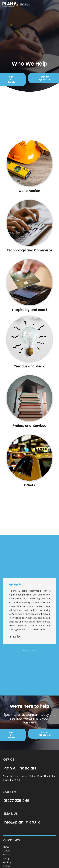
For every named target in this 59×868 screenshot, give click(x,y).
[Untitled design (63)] (29, 398)
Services (7, 855)
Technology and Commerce (29, 250)
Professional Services (29, 426)
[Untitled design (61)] (29, 282)
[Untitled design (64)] (29, 458)
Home (6, 847)
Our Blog (7, 862)
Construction (29, 191)
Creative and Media (29, 366)
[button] (24, 651)
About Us (7, 851)
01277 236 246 (16, 801)
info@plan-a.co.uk (21, 822)
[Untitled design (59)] (29, 163)
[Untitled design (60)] (29, 223)
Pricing (6, 858)
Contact (7, 866)
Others (29, 485)
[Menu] (55, 4)
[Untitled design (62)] (29, 339)
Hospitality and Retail (29, 310)
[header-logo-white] (16, 4)
